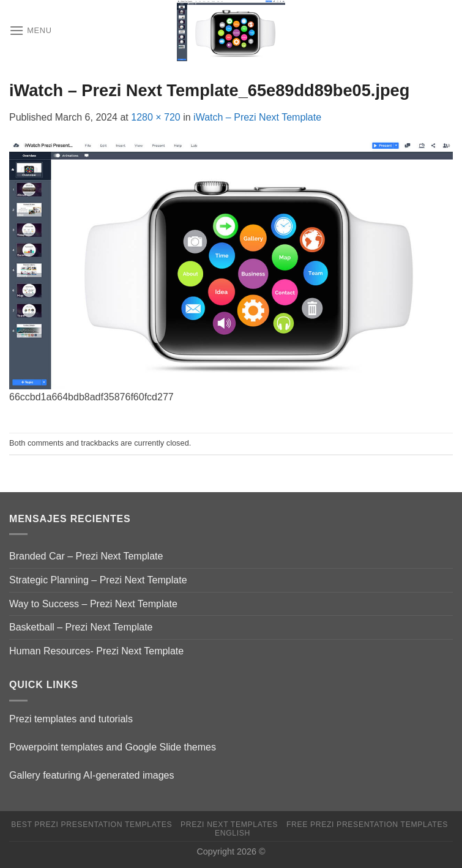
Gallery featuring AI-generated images (91, 775)
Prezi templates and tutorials (71, 719)
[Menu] (31, 30)
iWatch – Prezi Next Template (257, 117)
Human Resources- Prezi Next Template (96, 651)
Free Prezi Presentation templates (367, 825)
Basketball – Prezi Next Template (81, 627)
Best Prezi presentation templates (91, 825)
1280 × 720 (156, 117)
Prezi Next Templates (229, 825)
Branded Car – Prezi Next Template (86, 556)
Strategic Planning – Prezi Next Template (98, 580)
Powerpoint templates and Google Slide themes (113, 747)
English (233, 833)
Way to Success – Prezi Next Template (93, 604)
